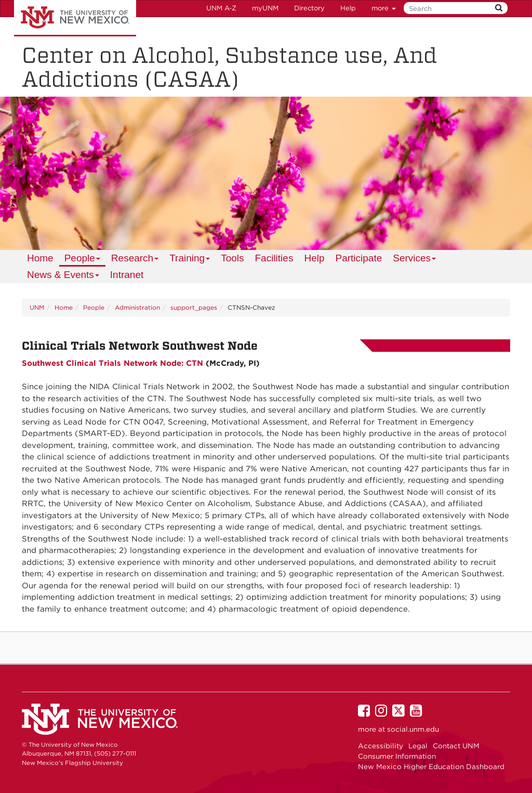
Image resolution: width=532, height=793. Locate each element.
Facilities (274, 258)
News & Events (63, 276)
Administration (137, 307)
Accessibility (381, 746)
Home (40, 258)
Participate (358, 258)
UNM (37, 307)
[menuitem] (40, 258)
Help (348, 8)
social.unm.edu (413, 729)
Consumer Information (397, 756)
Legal (418, 746)
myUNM (265, 8)
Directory (309, 8)
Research (135, 260)
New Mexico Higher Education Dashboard (431, 766)
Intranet (127, 275)
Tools (232, 258)
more (384, 8)
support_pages (194, 307)
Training (190, 260)
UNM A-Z (221, 8)
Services (415, 260)
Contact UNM (456, 746)
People (83, 260)
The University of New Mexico (75, 18)
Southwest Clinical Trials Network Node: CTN (112, 363)
